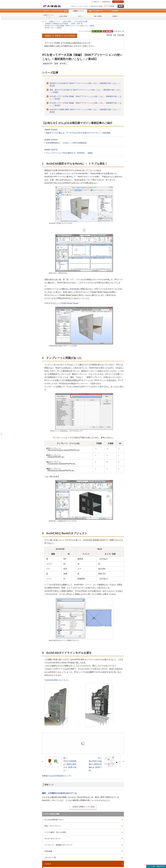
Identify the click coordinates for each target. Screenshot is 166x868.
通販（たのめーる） (96, 11)
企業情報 (115, 11)
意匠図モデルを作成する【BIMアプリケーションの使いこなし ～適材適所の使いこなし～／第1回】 (85, 85)
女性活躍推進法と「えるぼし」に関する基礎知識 (66, 143)
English (101, 6)
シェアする (88, 31)
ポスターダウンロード (53, 839)
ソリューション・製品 (59, 11)
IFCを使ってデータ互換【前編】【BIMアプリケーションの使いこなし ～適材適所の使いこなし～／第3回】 (86, 98)
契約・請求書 (98, 16)
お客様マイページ (78, 11)
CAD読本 (48, 864)
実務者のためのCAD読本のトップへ (57, 776)
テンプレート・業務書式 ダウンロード (58, 845)
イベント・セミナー (84, 6)
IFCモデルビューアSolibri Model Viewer (62, 303)
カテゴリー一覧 (50, 858)
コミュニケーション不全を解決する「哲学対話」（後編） (70, 153)
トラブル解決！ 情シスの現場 (55, 832)
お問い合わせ (94, 6)
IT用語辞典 (48, 851)
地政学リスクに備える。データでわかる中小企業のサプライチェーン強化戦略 (78, 133)
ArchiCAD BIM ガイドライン (58, 680)
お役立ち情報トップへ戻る (84, 807)
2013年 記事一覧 (77, 24)
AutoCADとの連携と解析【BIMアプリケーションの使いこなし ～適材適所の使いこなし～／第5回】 (85, 111)
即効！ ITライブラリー (53, 826)
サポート (74, 6)
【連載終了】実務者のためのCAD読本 (57, 24)
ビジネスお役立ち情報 (80, 22)
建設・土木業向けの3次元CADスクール (59, 793)
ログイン (118, 2)
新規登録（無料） (99, 747)
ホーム (46, 11)
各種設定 (115, 16)
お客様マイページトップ (48, 16)
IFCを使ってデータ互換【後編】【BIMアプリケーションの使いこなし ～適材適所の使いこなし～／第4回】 (69, 27)
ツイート (81, 31)
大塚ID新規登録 (106, 2)
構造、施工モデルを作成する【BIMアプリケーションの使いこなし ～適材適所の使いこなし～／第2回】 (85, 91)
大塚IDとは (96, 2)
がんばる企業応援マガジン (54, 820)
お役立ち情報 (63, 16)
